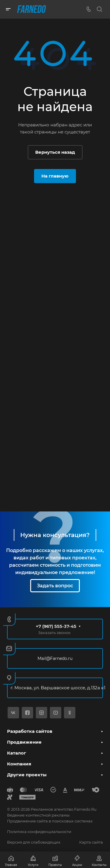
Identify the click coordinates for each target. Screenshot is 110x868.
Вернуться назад (55, 152)
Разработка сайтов (30, 731)
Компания (19, 764)
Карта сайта (91, 842)
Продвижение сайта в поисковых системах (50, 821)
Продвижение (24, 742)
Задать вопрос (55, 586)
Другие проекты (27, 775)
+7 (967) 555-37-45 (56, 626)
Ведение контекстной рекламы (38, 815)
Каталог (17, 753)
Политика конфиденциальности (39, 832)
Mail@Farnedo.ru (55, 658)
